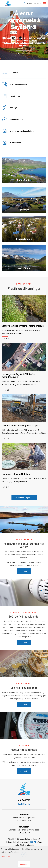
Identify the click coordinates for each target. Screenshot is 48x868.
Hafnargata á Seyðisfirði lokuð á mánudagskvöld (18, 376)
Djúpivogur (24, 209)
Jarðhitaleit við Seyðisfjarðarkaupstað (21, 425)
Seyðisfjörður (24, 268)
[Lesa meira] (24, 33)
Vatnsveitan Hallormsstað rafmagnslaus (23, 326)
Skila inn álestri (24, 53)
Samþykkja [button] (24, 864)
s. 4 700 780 (24, 800)
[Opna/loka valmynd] (45, 3)
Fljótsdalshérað (24, 239)
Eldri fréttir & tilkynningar (24, 498)
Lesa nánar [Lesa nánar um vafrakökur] (6, 857)
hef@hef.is (24, 804)
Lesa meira (24, 571)
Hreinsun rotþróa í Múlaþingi (16, 474)
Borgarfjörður (24, 180)
